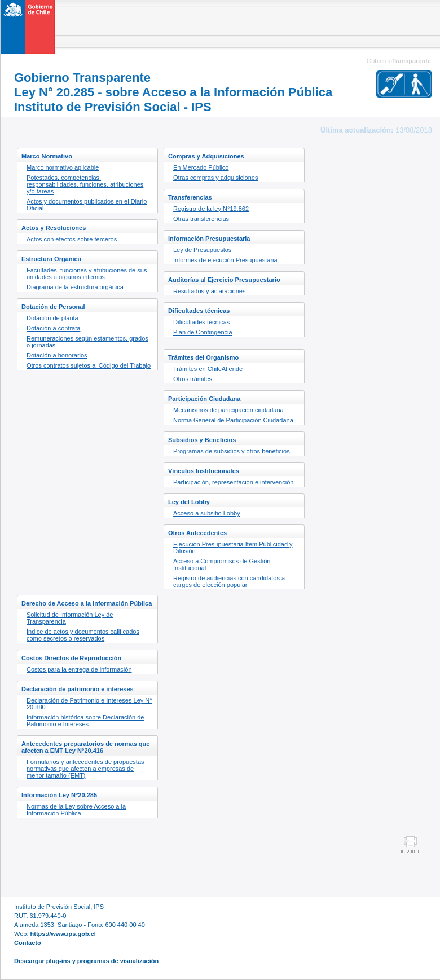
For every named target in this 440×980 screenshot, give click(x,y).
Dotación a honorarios (57, 355)
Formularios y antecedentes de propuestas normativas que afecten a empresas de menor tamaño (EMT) (85, 769)
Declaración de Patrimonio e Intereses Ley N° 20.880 (89, 704)
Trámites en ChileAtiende (208, 369)
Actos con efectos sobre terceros (72, 239)
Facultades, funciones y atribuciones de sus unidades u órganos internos (87, 273)
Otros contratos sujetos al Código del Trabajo (89, 365)
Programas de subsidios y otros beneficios (232, 451)
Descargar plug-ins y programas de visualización (86, 961)
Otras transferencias (201, 219)
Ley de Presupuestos (202, 250)
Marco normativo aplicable (63, 167)
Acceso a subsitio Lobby (207, 513)
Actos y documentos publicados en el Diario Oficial (87, 205)
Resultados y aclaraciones (209, 291)
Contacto (28, 943)
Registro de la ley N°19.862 (211, 209)
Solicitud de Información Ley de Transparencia (70, 618)
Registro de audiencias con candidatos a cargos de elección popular (229, 581)
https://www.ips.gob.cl (63, 934)
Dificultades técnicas (201, 322)
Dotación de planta (52, 318)
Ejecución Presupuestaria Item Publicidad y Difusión (233, 548)
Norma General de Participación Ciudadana (233, 420)
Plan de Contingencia (203, 332)
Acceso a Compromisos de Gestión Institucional (222, 564)
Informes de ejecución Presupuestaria (225, 260)
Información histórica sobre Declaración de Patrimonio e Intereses (85, 721)
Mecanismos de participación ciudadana (228, 410)
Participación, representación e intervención (233, 482)
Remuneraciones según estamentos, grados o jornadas (87, 342)
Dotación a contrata (53, 328)
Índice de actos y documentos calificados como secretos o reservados (83, 635)
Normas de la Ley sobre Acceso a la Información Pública (76, 810)
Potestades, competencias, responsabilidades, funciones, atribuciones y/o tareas (85, 184)
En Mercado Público (201, 167)
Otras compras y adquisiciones (215, 178)
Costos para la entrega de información (79, 669)
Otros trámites (193, 379)
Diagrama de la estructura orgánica (75, 287)
